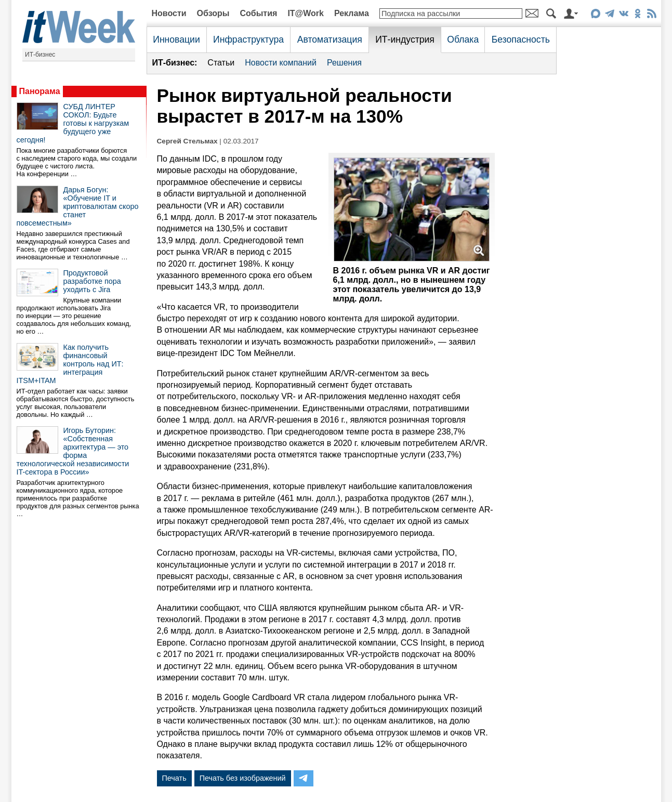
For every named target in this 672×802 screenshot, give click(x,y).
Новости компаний (281, 63)
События (258, 13)
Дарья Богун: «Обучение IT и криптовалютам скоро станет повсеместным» (78, 206)
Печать (174, 778)
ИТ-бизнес (40, 55)
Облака (463, 40)
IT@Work (306, 13)
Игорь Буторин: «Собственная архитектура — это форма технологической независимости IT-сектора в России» (73, 451)
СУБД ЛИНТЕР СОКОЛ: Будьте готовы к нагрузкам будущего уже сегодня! (73, 123)
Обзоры (213, 13)
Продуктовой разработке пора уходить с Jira (92, 281)
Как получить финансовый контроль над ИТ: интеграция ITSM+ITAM (70, 364)
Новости (169, 13)
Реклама (352, 13)
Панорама (40, 91)
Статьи (221, 63)
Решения (344, 63)
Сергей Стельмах (187, 141)
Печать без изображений (243, 778)
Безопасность (521, 40)
